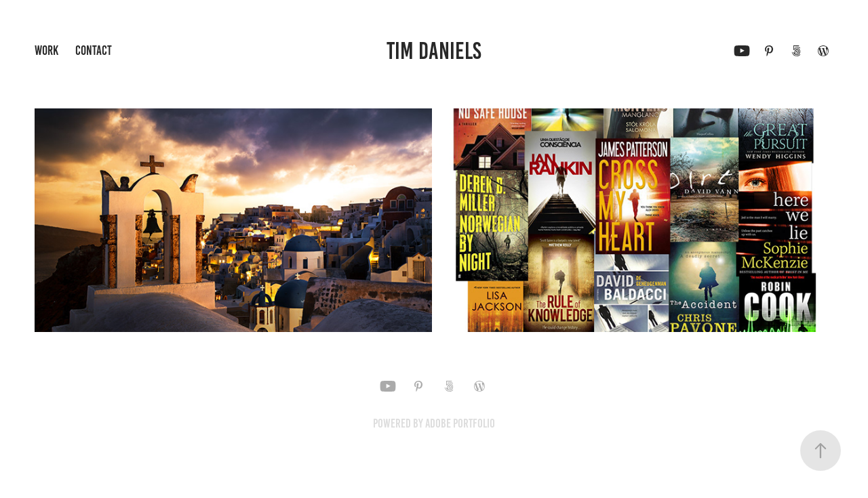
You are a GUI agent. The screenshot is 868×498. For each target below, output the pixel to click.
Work (46, 50)
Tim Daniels (434, 51)
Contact (94, 50)
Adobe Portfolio (460, 423)
